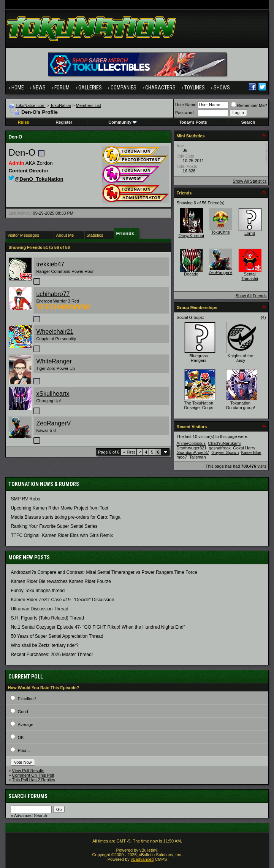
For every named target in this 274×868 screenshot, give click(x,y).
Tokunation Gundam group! (240, 405)
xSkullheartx (53, 394)
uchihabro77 (53, 294)
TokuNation (61, 105)
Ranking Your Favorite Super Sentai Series (54, 526)
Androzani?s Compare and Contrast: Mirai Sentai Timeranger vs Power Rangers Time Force (104, 572)
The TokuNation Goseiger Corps (199, 405)
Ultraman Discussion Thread (39, 609)
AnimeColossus (191, 443)
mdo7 (182, 457)
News (39, 88)
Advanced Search (31, 815)
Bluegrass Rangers (199, 358)
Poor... (24, 750)
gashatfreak (220, 448)
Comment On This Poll (33, 775)
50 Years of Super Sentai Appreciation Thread (57, 636)
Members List (89, 105)
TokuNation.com (31, 105)
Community (123, 122)
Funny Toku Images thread (38, 591)
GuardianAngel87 (193, 452)
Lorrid (250, 233)
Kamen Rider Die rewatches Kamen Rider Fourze (61, 581)
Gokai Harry (244, 448)
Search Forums (28, 796)
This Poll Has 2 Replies (33, 780)
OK (21, 737)
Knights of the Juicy (240, 358)
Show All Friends (251, 296)
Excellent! (27, 699)
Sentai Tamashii (249, 276)
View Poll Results (28, 771)
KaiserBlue (251, 452)
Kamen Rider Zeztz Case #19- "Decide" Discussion (62, 600)
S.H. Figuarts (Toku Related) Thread (47, 618)
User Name (186, 105)
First (129, 452)
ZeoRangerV (53, 423)
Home (18, 88)
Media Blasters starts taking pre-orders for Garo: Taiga (66, 517)
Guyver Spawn (225, 452)
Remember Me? (249, 105)
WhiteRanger (54, 361)
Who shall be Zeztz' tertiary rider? (44, 645)
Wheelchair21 (55, 332)
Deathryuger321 (192, 448)
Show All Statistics (249, 181)
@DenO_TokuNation (36, 179)
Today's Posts (193, 122)
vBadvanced (142, 859)
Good (23, 712)
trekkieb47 (50, 264)
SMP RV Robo (25, 499)
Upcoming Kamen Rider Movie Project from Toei (59, 508)
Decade (191, 274)
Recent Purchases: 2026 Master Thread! (52, 655)
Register (64, 122)
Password (184, 113)
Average (26, 725)
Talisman (197, 457)
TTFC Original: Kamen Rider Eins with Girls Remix (62, 535)
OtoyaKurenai (191, 236)
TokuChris (221, 232)
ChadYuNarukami (224, 443)
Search (248, 122)
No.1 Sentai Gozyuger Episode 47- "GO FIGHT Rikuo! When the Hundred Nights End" (98, 627)
